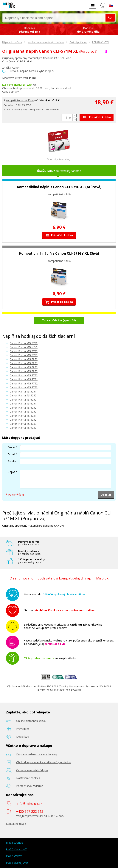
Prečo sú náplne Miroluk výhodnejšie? (31, 71)
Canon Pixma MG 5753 (24, 355)
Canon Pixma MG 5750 (24, 343)
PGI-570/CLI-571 (101, 42)
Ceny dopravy (10, 92)
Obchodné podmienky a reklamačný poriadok (44, 762)
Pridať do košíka (97, 117)
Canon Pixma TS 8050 (23, 412)
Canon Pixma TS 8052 (23, 420)
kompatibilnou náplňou (20, 100)
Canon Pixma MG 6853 (24, 371)
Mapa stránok (14, 843)
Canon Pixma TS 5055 (23, 395)
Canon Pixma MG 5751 (24, 347)
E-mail (11, 454)
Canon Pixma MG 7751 (24, 379)
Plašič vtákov (14, 856)
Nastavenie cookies (28, 778)
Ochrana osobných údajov (32, 770)
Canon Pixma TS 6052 (23, 408)
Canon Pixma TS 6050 (23, 400)
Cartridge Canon (78, 42)
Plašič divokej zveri (17, 863)
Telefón (13, 461)
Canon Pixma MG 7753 (24, 387)
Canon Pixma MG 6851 (24, 363)
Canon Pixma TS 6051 (23, 403)
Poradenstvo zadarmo (30, 786)
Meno (11, 447)
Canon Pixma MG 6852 (24, 367)
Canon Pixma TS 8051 (23, 416)
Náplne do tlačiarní (12, 42)
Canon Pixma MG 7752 (24, 383)
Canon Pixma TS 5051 (23, 391)
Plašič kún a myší (16, 849)
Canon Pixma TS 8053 (23, 424)
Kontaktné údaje (16, 824)
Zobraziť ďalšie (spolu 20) (59, 320)
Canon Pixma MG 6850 (24, 359)
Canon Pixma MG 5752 (24, 351)
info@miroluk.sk (29, 804)
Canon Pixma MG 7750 (24, 375)
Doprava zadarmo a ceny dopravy (37, 754)
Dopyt (11, 472)
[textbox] (54, 18)
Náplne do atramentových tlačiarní (46, 42)
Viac (68, 58)
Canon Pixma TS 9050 (23, 428)
